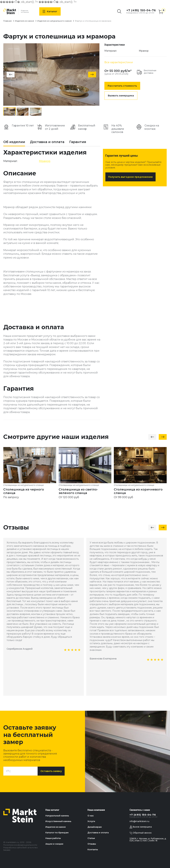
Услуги (91, 821)
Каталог (50, 11)
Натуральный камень (57, 816)
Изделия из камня (24, 21)
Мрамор (144, 51)
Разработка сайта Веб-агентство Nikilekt (21, 849)
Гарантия (78, 142)
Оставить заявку (51, 771)
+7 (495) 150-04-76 (141, 10)
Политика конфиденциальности (20, 845)
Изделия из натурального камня (54, 21)
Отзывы (92, 844)
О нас (91, 816)
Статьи (91, 838)
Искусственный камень (58, 821)
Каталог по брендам (57, 833)
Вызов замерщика (141, 827)
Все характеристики (119, 62)
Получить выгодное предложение (130, 177)
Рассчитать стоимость (122, 86)
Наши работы (53, 838)
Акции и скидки (54, 844)
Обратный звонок (141, 833)
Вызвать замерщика (121, 96)
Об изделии (14, 142)
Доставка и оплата (47, 142)
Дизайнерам (95, 827)
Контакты (93, 849)
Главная (7, 21)
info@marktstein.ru (139, 821)
